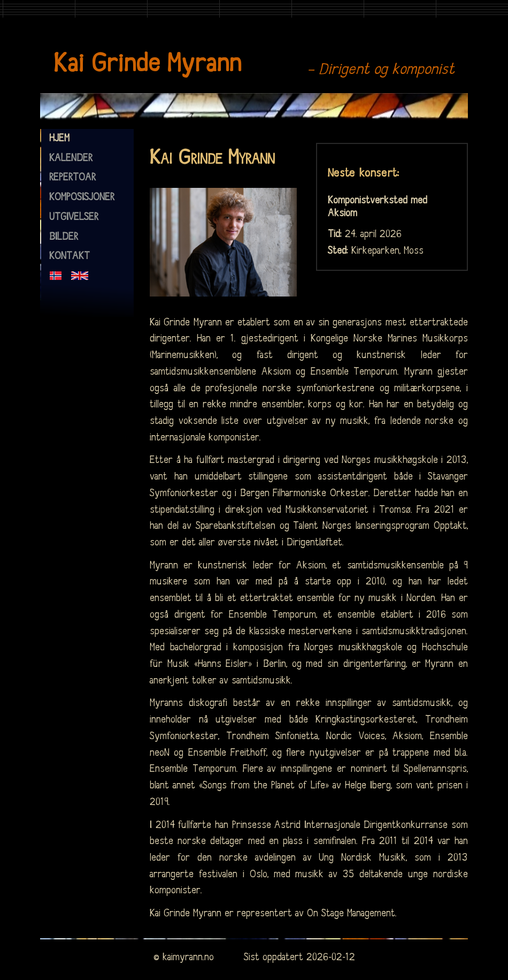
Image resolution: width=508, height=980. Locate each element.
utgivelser (74, 217)
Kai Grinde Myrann (147, 64)
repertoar (72, 178)
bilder (64, 237)
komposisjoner (82, 197)
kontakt (70, 256)
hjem (59, 139)
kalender (71, 158)
